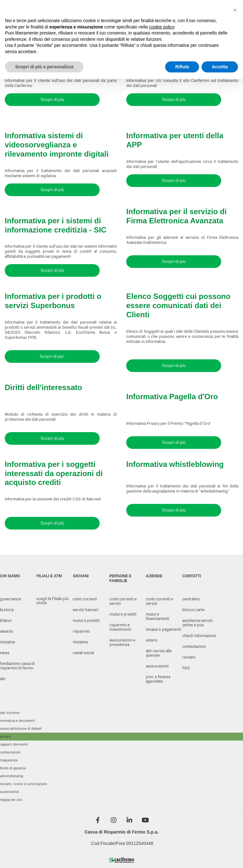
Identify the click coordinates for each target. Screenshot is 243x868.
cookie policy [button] (162, 27)
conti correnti (85, 599)
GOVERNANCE (11, 599)
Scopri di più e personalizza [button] (44, 67)
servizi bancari (86, 610)
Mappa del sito (11, 800)
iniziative (80, 642)
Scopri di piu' (52, 356)
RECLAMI (189, 657)
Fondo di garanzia (13, 768)
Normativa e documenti (18, 721)
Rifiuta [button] (182, 67)
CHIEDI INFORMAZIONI (199, 636)
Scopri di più (52, 99)
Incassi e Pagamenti (163, 629)
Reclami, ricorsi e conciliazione (24, 784)
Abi (3, 679)
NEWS (5, 653)
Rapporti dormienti (14, 745)
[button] (235, 10)
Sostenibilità (9, 792)
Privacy (5, 737)
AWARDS (6, 631)
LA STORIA (7, 610)
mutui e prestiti (86, 621)
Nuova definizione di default (21, 729)
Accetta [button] (220, 67)
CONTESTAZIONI (194, 647)
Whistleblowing (12, 776)
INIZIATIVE (8, 642)
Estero (152, 640)
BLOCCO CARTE (193, 610)
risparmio (81, 631)
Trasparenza (9, 760)
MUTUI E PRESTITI (123, 614)
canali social (83, 653)
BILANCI (6, 621)
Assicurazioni (157, 666)
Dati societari (10, 713)
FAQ (186, 668)
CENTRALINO (191, 599)
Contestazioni (10, 753)
